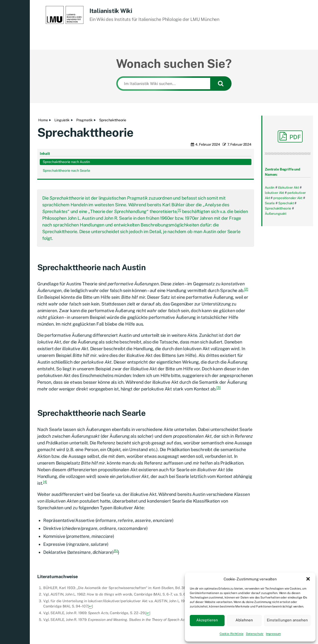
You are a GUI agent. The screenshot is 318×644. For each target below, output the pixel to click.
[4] (45, 441)
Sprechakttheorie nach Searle (286, 260)
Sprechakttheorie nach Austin (286, 246)
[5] (116, 510)
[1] (179, 169)
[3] (219, 347)
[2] (246, 248)
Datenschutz (255, 634)
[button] (308, 579)
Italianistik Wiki (111, 11)
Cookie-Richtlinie (232, 634)
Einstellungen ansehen (287, 620)
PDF (290, 136)
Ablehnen (244, 620)
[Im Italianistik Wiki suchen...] (164, 84)
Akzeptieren (207, 620)
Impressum (273, 634)
